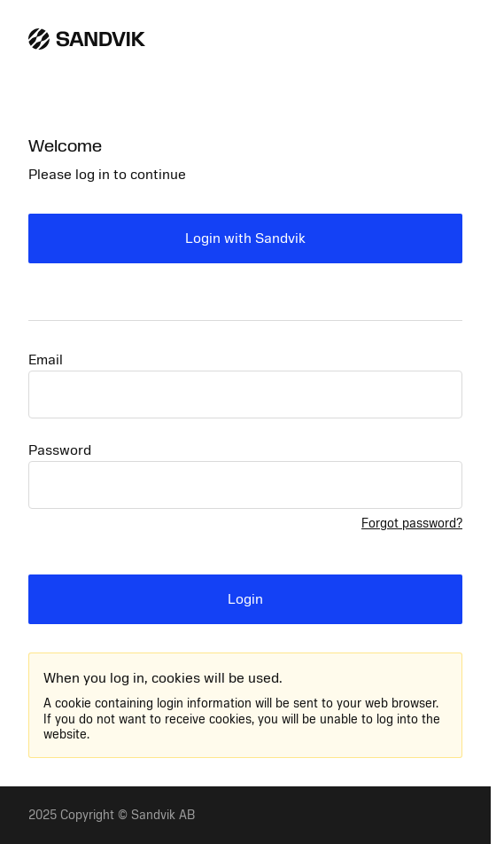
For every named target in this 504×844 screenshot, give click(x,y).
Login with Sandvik (245, 238)
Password (60, 450)
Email (46, 360)
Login (245, 599)
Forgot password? (412, 524)
